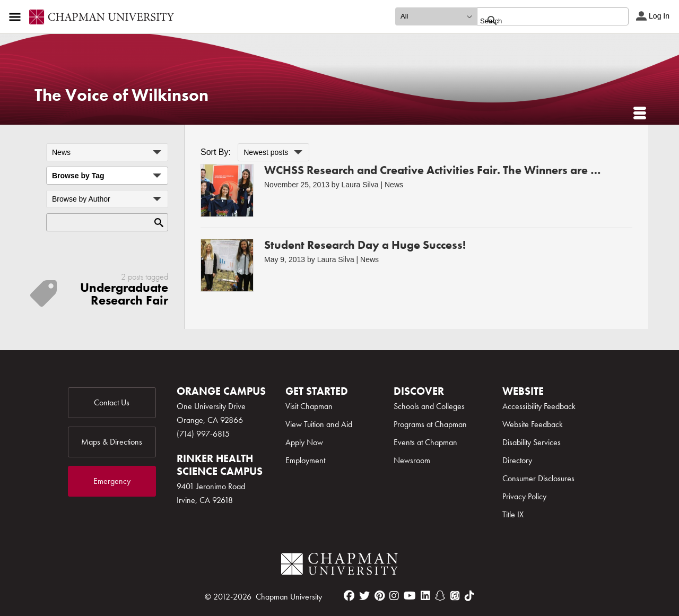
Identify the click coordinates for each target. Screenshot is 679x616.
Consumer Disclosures (538, 478)
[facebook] (349, 596)
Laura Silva (360, 185)
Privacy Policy (524, 496)
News (394, 185)
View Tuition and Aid (319, 424)
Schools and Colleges (429, 406)
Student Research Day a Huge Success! (365, 245)
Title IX (513, 514)
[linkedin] (425, 596)
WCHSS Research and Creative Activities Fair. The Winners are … (433, 170)
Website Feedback (533, 424)
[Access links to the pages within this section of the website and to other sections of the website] (17, 17)
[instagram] (394, 596)
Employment (305, 460)
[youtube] (410, 596)
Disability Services (532, 442)
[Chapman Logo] (339, 566)
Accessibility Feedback (539, 406)
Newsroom (412, 460)
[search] (541, 21)
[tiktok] (469, 596)
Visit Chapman (309, 406)
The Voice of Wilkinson (121, 95)
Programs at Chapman (430, 424)
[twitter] (364, 596)
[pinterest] (380, 596)
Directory (517, 460)
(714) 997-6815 (203, 434)
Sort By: (216, 152)
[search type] (436, 16)
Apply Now (304, 442)
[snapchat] (440, 596)
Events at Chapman (425, 442)
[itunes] (455, 596)
